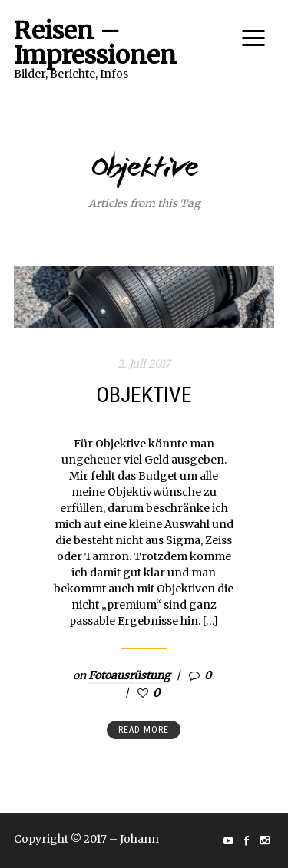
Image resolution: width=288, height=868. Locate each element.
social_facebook (247, 840)
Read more (144, 730)
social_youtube (228, 840)
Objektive (144, 395)
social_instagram (265, 840)
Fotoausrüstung (129, 675)
